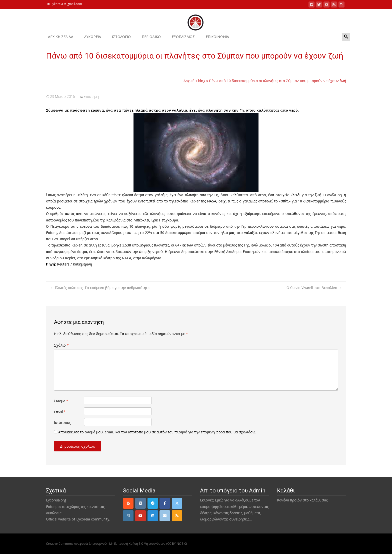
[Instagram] (128, 516)
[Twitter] (177, 503)
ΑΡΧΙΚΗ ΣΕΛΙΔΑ (61, 38)
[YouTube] (140, 516)
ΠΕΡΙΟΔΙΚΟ (151, 38)
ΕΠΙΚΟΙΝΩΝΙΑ (217, 38)
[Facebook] (165, 503)
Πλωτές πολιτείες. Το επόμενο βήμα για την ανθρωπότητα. (100, 288)
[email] (165, 516)
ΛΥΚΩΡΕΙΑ (93, 38)
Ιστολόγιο (121, 38)
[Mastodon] (153, 516)
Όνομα (61, 401)
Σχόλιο (61, 345)
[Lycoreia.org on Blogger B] (128, 503)
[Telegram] (153, 503)
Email (60, 412)
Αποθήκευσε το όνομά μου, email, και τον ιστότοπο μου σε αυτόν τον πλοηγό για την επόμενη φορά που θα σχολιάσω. (157, 432)
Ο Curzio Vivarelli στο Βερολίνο (314, 288)
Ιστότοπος (62, 423)
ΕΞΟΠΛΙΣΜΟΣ (183, 38)
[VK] (140, 503)
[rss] (177, 516)
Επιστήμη (91, 96)
